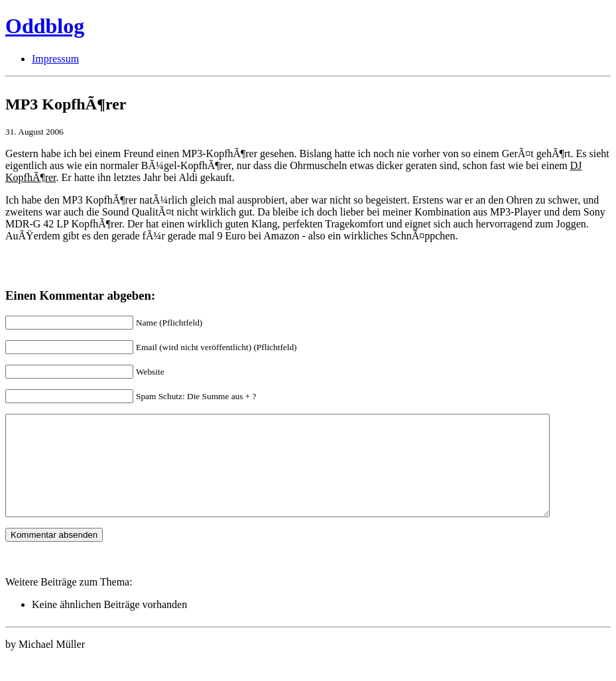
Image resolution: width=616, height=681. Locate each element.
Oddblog (45, 26)
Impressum (55, 59)
